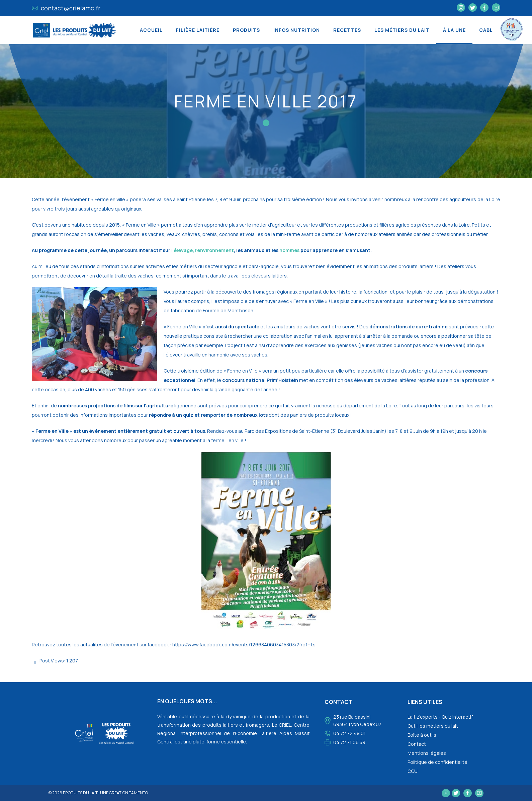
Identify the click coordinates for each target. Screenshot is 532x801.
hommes (289, 250)
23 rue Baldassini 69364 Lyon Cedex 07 (357, 720)
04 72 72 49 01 (349, 733)
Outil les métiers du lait (433, 726)
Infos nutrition (297, 30)
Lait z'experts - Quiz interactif (440, 717)
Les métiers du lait (402, 30)
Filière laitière (198, 30)
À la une (454, 30)
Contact (417, 744)
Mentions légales (427, 753)
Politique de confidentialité (437, 762)
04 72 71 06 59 (349, 742)
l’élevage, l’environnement (203, 250)
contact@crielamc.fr (66, 8)
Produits (246, 30)
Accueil (151, 30)
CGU (413, 771)
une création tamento (124, 793)
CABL (486, 30)
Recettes (347, 30)
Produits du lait (80, 793)
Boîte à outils (422, 735)
